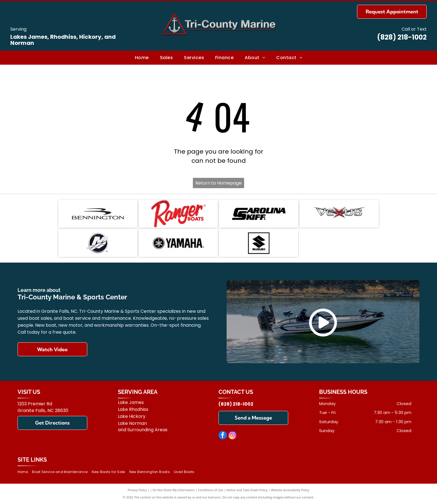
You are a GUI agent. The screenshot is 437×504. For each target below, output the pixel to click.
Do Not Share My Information (174, 490)
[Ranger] (178, 214)
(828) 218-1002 (402, 37)
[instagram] (232, 436)
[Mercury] (98, 243)
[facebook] (223, 436)
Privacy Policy (137, 490)
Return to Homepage (219, 183)
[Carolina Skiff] (259, 214)
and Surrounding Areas (143, 430)
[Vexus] (339, 214)
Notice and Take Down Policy (247, 490)
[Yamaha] (178, 243)
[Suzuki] (259, 243)
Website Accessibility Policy (290, 490)
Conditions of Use (211, 490)
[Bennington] (98, 214)
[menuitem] (142, 58)
